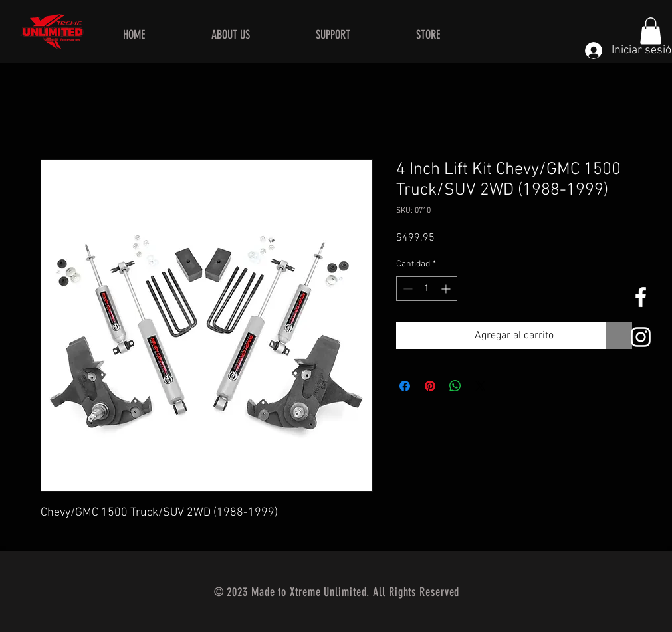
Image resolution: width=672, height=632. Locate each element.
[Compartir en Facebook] (405, 386)
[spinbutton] (427, 289)
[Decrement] (406, 289)
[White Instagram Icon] (641, 337)
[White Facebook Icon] (641, 297)
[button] (651, 31)
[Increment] (447, 289)
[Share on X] (481, 386)
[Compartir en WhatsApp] (455, 386)
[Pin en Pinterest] (430, 386)
